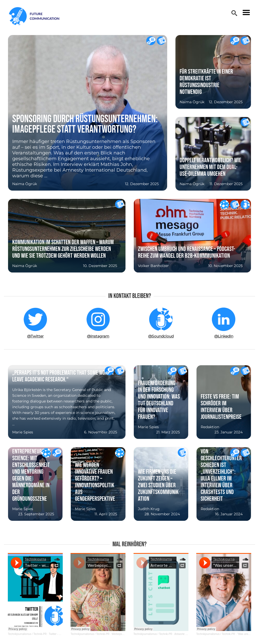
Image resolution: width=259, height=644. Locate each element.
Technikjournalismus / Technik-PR (27, 634)
